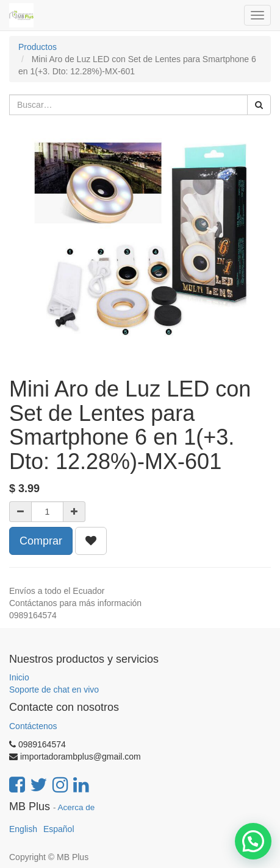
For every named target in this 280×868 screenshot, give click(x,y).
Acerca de (77, 807)
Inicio (19, 677)
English (23, 829)
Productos (38, 47)
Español (59, 829)
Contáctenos (33, 726)
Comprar (41, 541)
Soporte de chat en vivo (54, 690)
